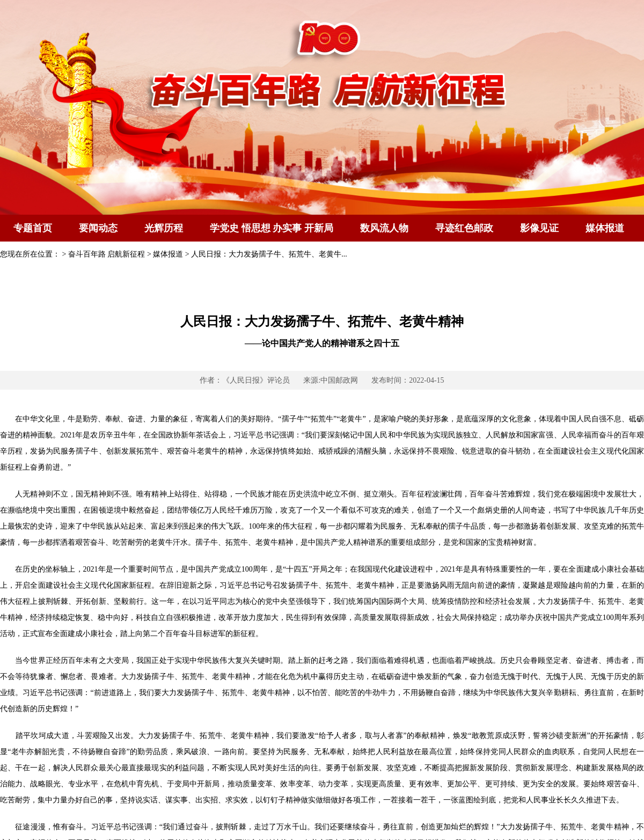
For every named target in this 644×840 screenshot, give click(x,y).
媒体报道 (605, 228)
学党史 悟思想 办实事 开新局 (272, 228)
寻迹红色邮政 (464, 228)
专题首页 (33, 228)
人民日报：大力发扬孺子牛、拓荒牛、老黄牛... (269, 254)
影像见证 (539, 228)
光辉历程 (164, 228)
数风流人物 (384, 228)
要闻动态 (98, 228)
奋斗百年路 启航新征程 (107, 254)
